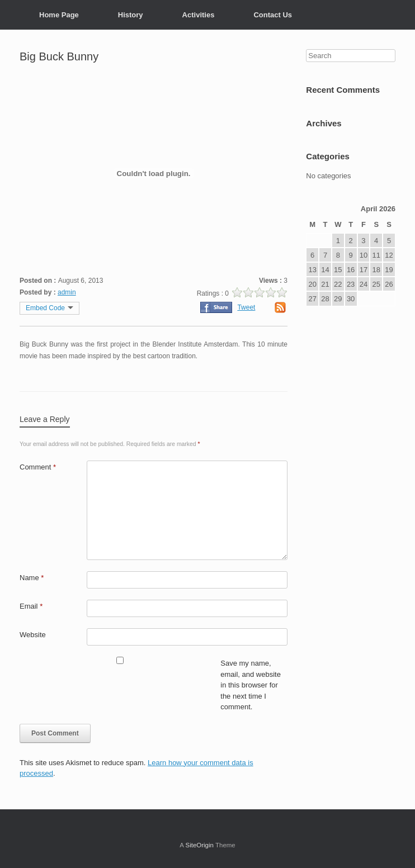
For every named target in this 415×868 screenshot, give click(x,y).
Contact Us (273, 15)
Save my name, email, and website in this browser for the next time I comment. (251, 685)
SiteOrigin (199, 845)
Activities (199, 15)
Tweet (246, 307)
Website (33, 635)
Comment (38, 467)
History (131, 15)
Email (31, 606)
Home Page (59, 15)
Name (32, 578)
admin (67, 292)
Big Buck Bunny (59, 56)
